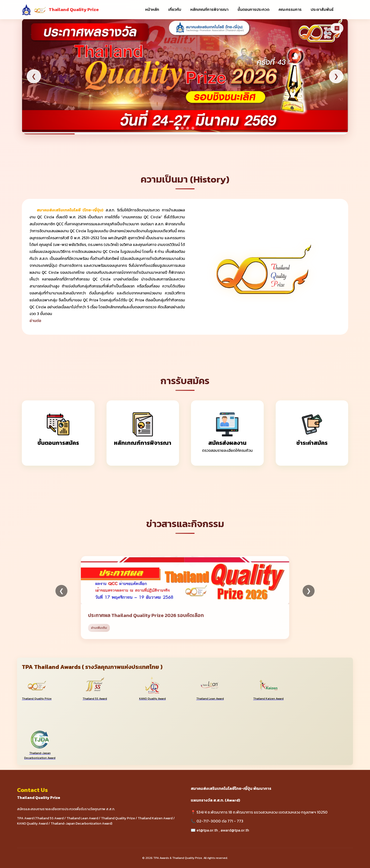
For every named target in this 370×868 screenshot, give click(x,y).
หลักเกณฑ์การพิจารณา (209, 9)
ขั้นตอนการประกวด (254, 9)
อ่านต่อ (35, 321)
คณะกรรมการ (290, 9)
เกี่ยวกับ (175, 9)
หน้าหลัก (152, 9)
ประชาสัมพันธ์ (322, 9)
